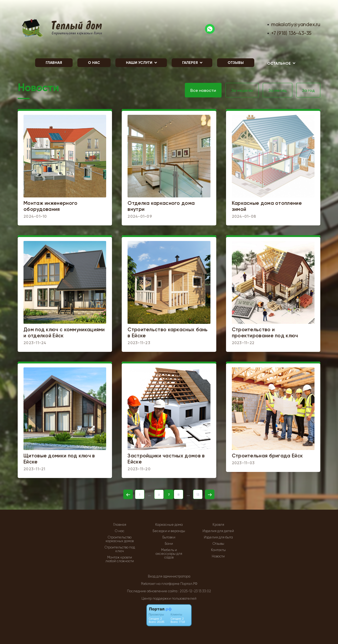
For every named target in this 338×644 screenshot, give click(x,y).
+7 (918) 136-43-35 (291, 33)
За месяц (278, 90)
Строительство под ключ (120, 549)
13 (198, 495)
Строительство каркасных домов (120, 539)
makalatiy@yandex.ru (296, 24)
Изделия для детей (218, 531)
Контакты (218, 550)
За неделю (242, 90)
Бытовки (169, 537)
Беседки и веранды (169, 531)
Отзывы (236, 63)
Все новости (203, 90)
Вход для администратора (169, 576)
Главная (54, 63)
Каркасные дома (169, 525)
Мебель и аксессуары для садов (169, 554)
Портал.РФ (189, 584)
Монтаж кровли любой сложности (120, 559)
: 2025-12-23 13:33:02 (195, 591)
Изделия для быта (218, 537)
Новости (218, 556)
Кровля (218, 525)
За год (308, 90)
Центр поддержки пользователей (169, 598)
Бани (169, 544)
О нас (94, 63)
